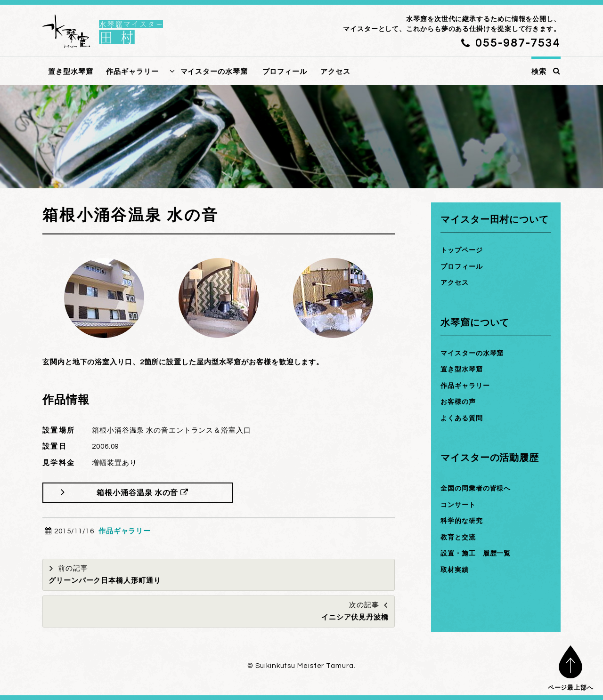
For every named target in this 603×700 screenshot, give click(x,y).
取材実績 (456, 570)
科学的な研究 (463, 521)
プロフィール (285, 72)
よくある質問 (463, 418)
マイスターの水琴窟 (214, 72)
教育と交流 (459, 537)
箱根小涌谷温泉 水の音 (145, 493)
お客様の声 (459, 402)
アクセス (335, 72)
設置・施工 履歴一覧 (478, 553)
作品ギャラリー (132, 72)
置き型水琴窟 (70, 72)
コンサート (459, 505)
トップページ (463, 250)
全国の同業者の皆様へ (478, 488)
